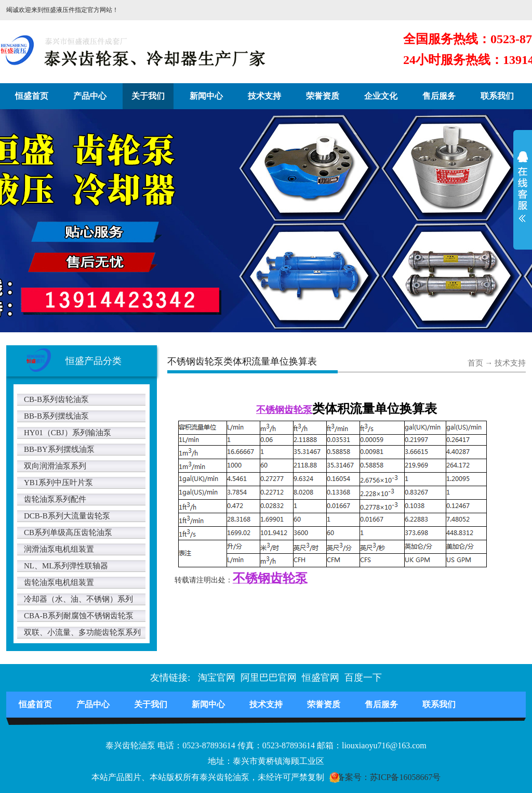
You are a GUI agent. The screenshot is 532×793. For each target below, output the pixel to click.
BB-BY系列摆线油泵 (59, 449)
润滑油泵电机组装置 (59, 549)
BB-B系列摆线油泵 (56, 416)
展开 (523, 193)
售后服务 (439, 96)
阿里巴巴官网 (269, 678)
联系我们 (497, 96)
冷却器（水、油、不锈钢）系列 (78, 599)
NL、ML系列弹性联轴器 (66, 566)
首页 (475, 363)
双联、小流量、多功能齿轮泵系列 (82, 632)
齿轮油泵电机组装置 (59, 582)
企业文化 (381, 96)
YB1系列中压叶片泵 (58, 483)
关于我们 (148, 96)
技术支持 (264, 96)
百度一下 (363, 678)
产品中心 (90, 96)
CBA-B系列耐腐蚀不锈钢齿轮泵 (79, 616)
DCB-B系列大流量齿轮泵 (67, 516)
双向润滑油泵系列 (55, 466)
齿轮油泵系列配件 (55, 499)
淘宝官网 (217, 678)
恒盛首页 (32, 96)
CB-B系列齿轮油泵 (56, 399)
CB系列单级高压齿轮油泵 (68, 532)
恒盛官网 (321, 678)
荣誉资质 (323, 96)
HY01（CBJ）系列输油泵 (68, 433)
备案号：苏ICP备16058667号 (389, 777)
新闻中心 (206, 96)
